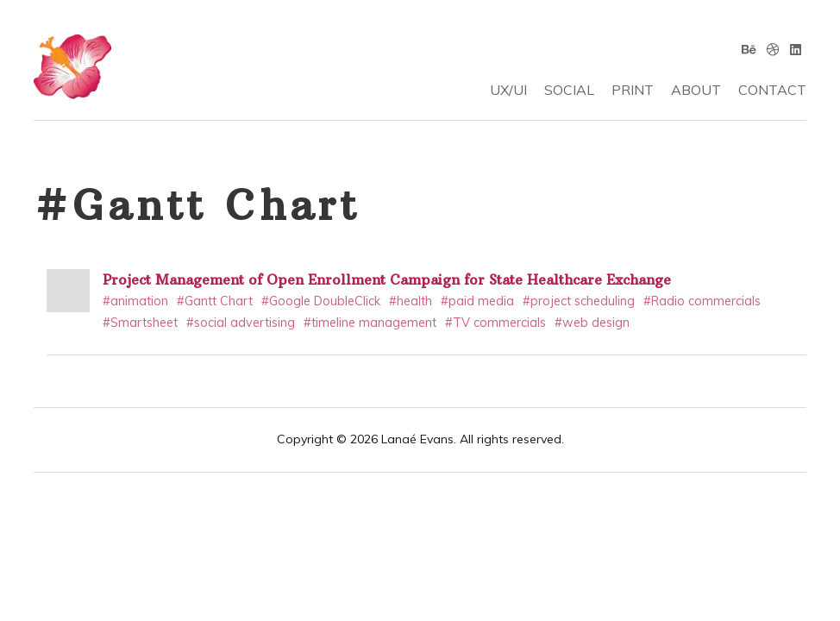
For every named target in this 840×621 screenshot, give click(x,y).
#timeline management (370, 323)
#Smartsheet (140, 323)
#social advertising (241, 323)
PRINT (633, 90)
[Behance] (749, 49)
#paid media (477, 301)
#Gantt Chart (215, 301)
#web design (592, 323)
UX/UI (508, 90)
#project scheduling (579, 301)
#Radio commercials (702, 301)
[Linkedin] (796, 49)
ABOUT (696, 90)
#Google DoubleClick (321, 301)
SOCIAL (569, 90)
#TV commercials (495, 323)
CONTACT (772, 90)
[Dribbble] (773, 49)
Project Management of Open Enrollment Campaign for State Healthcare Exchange (387, 279)
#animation (135, 301)
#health (411, 301)
